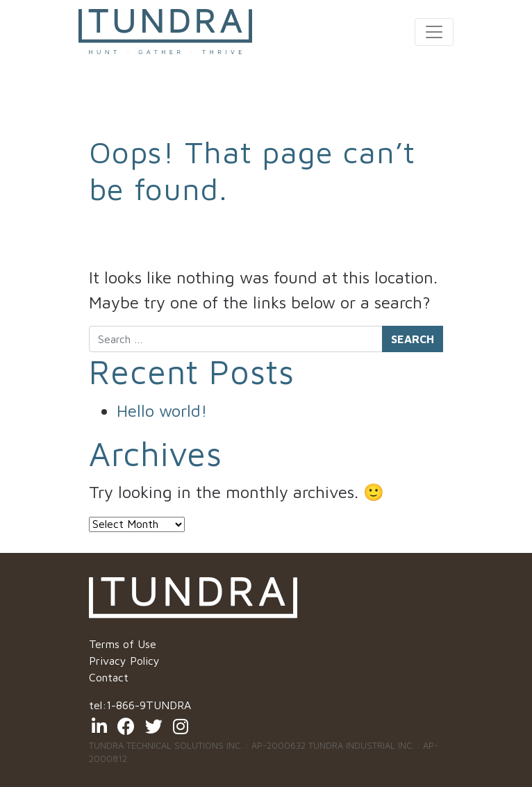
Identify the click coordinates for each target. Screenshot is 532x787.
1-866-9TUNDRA (149, 705)
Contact (109, 677)
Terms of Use (123, 644)
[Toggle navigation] (434, 32)
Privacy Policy (124, 661)
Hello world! (162, 411)
